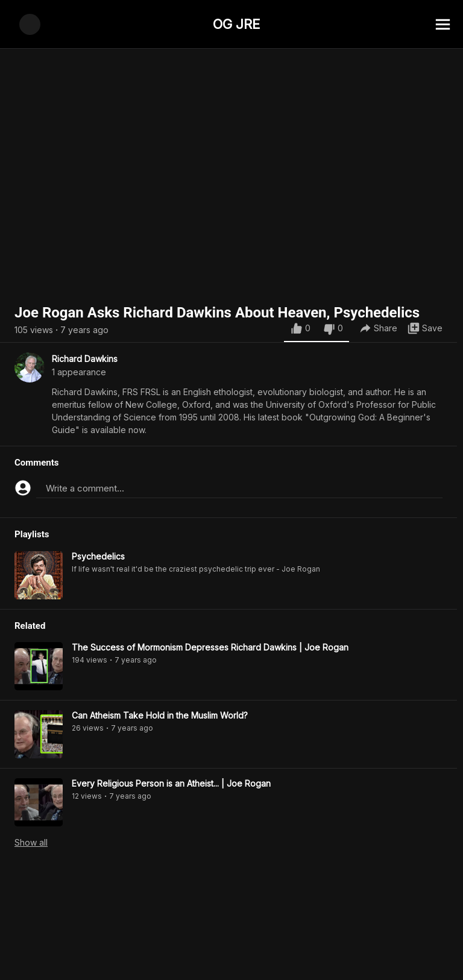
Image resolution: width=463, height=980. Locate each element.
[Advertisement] (231, 953)
